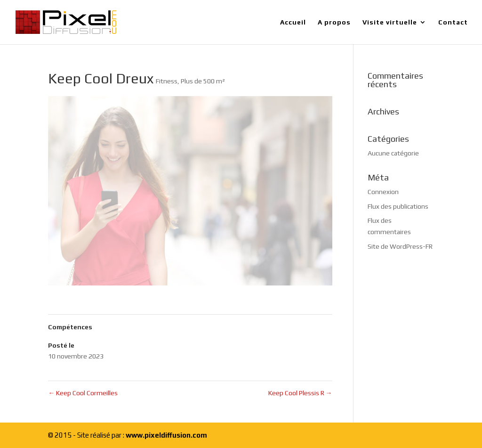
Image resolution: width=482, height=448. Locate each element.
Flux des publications (398, 206)
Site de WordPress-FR (400, 246)
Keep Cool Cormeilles (83, 393)
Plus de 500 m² (203, 81)
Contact (453, 22)
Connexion (383, 192)
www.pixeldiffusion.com (166, 435)
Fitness (167, 81)
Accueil (293, 22)
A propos (334, 22)
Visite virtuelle (390, 22)
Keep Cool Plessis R (300, 393)
